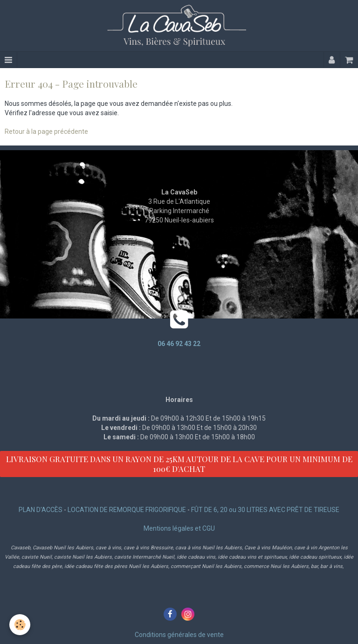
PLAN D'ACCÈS (41, 510)
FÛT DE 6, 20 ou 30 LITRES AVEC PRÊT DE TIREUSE (265, 510)
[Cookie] (20, 625)
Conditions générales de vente (179, 635)
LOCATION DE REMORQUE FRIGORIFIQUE (127, 510)
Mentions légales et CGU (179, 528)
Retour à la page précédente (46, 132)
